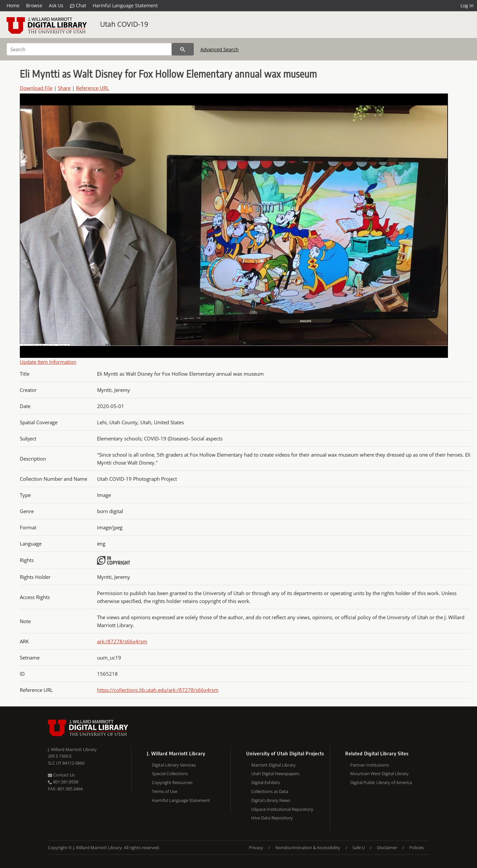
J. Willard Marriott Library (72, 749)
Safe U (359, 848)
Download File (36, 88)
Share (64, 88)
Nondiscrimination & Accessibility (308, 848)
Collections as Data (270, 791)
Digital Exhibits (266, 782)
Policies (417, 848)
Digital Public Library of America (381, 782)
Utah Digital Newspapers (275, 774)
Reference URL (92, 88)
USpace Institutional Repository (282, 809)
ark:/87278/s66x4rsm (122, 641)
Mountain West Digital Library (379, 774)
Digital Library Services (174, 765)
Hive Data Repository (272, 818)
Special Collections (170, 774)
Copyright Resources (172, 782)
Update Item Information (48, 362)
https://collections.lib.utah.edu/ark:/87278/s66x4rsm (158, 690)
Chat (78, 6)
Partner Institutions (370, 765)
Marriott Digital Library (273, 765)
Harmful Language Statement (125, 5)
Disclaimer (387, 848)
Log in (467, 5)
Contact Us (61, 775)
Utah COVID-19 (124, 24)
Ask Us (56, 5)
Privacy (256, 848)
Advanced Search (220, 49)
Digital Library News (271, 800)
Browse (34, 5)
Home (13, 5)
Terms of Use (165, 791)
